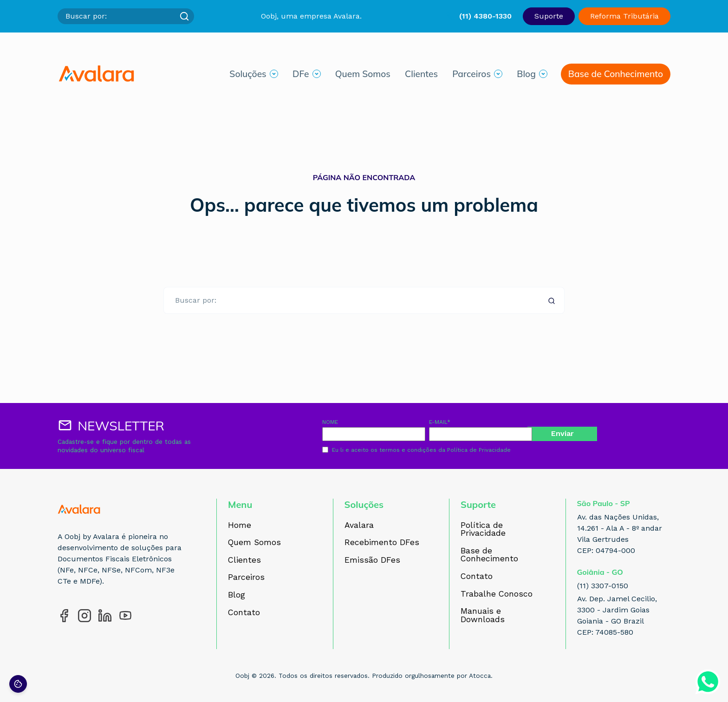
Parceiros (471, 76)
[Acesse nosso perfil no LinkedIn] (105, 616)
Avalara (359, 526)
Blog (526, 76)
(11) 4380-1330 (485, 16)
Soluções (248, 76)
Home (240, 526)
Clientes (421, 76)
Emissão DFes (372, 560)
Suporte (549, 16)
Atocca (480, 676)
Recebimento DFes (382, 543)
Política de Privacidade (479, 450)
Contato (244, 613)
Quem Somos (363, 76)
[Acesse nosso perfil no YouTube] (125, 616)
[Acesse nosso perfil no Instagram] (84, 616)
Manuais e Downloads (483, 615)
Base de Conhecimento (616, 76)
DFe (301, 76)
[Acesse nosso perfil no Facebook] (64, 616)
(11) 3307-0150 (603, 586)
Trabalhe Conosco (497, 594)
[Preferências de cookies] (18, 684)
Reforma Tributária (624, 16)
